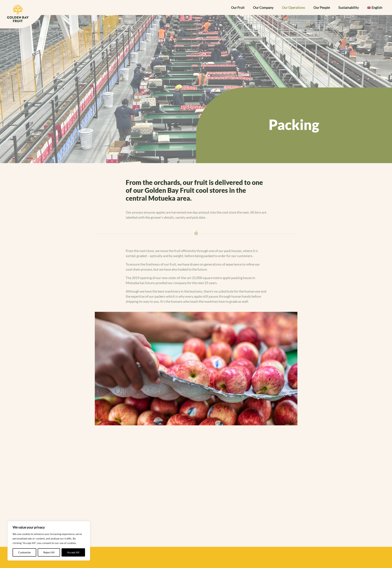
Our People (322, 8)
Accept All (73, 552)
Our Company (263, 8)
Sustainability (349, 8)
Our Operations (293, 8)
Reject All (49, 552)
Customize (24, 552)
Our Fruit (238, 8)
